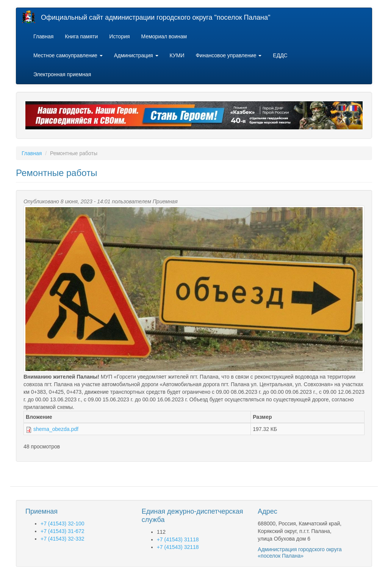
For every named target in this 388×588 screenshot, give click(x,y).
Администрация (136, 55)
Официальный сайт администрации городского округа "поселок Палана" (156, 17)
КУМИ (177, 55)
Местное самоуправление (68, 55)
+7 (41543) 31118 (178, 539)
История (119, 36)
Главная (43, 36)
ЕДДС (280, 55)
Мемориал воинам (164, 36)
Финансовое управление (228, 55)
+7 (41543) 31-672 (63, 531)
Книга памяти (81, 36)
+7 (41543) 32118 (178, 547)
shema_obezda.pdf (56, 429)
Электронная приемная (62, 74)
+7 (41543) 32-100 (63, 524)
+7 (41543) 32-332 (63, 539)
